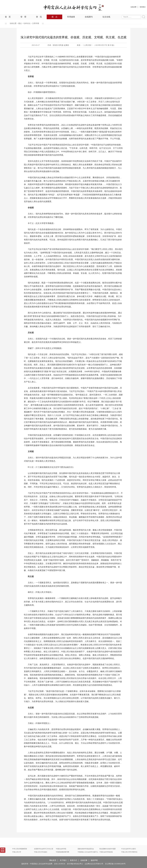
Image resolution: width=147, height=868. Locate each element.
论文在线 (106, 17)
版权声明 (94, 860)
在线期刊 (89, 17)
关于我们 (63, 860)
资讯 (39, 17)
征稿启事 (84, 860)
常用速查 (71, 17)
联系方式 (73, 860)
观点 (54, 17)
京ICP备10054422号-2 (75, 864)
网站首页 (53, 860)
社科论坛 (27, 23)
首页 (8, 17)
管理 (23, 17)
